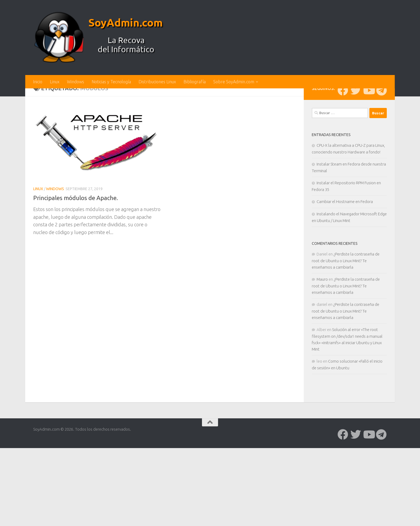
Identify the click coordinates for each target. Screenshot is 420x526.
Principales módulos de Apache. (78, 286)
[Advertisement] (210, 129)
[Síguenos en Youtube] (369, 179)
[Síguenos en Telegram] (381, 179)
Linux (55, 82)
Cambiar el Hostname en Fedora (345, 290)
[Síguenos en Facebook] (343, 179)
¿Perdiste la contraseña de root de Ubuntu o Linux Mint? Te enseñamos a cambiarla (346, 349)
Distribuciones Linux (157, 82)
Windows (76, 82)
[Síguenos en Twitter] (356, 179)
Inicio (38, 82)
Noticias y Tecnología (111, 82)
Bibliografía (195, 82)
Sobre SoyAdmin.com (234, 82)
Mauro (322, 368)
